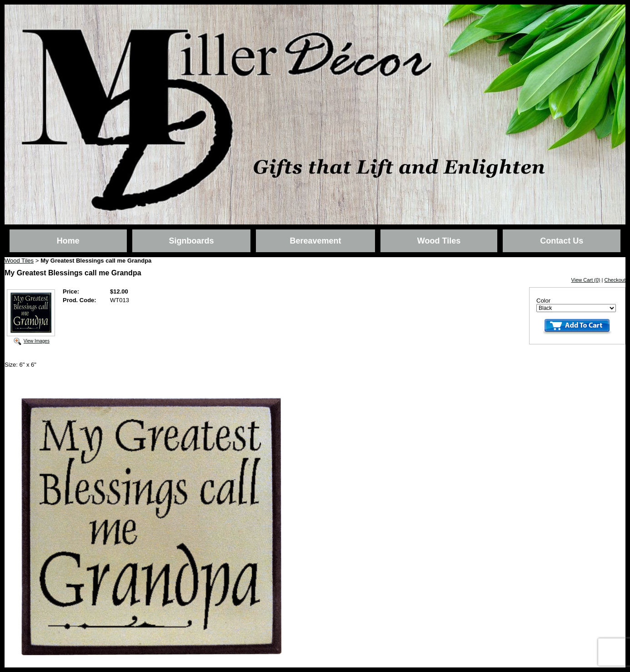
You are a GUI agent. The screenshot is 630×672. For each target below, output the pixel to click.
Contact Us (562, 241)
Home (68, 241)
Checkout (615, 280)
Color (543, 301)
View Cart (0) (586, 280)
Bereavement (315, 241)
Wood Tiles (439, 241)
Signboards (191, 241)
